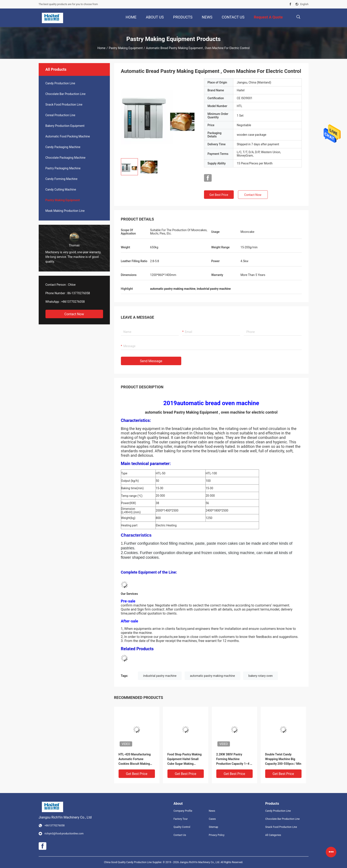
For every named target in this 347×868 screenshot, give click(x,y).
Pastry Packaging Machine (63, 168)
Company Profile (183, 811)
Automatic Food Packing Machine (68, 136)
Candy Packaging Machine (63, 147)
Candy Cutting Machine (61, 189)
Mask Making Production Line (65, 211)
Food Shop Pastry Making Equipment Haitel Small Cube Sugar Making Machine (185, 759)
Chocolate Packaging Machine (66, 158)
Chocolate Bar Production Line (66, 94)
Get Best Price (219, 195)
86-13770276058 (79, 293)
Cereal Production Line (60, 115)
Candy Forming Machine (62, 179)
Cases (212, 819)
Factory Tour (181, 819)
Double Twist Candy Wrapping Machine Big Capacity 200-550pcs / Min (283, 759)
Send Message (151, 361)
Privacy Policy (217, 835)
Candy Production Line (60, 83)
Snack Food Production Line (64, 105)
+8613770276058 (73, 302)
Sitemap (213, 827)
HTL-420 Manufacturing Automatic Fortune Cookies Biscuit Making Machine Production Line (135, 759)
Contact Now (74, 314)
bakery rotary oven (261, 676)
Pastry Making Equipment (126, 48)
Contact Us (180, 835)
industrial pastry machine (160, 676)
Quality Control (182, 827)
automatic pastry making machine (212, 676)
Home (102, 48)
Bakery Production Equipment (65, 126)
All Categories (273, 835)
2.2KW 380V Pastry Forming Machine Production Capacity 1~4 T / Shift (234, 759)
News (212, 811)
